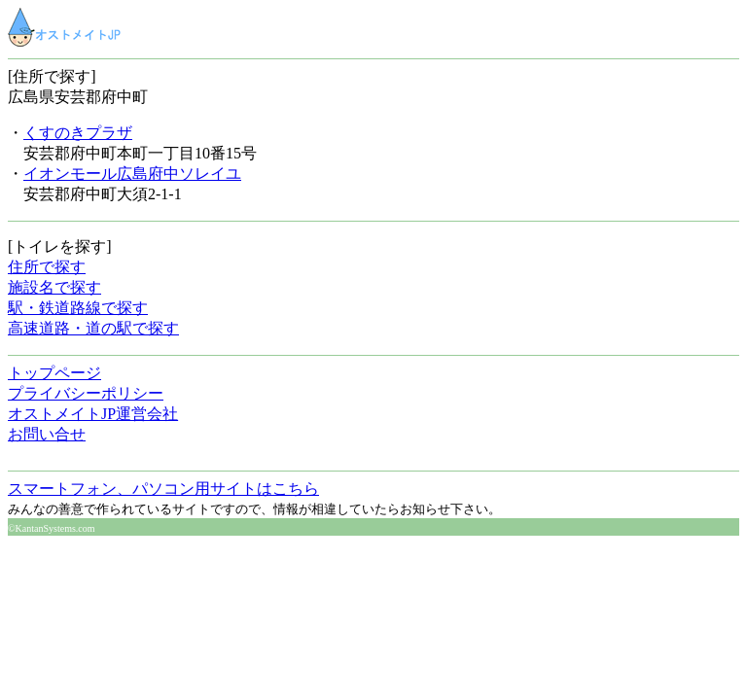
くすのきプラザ (78, 133)
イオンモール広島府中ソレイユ (132, 174)
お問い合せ (47, 434)
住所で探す (47, 267)
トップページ (54, 373)
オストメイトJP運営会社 (93, 414)
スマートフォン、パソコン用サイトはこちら (163, 489)
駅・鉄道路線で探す (78, 308)
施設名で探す (54, 287)
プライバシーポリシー (86, 393)
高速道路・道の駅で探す (93, 328)
